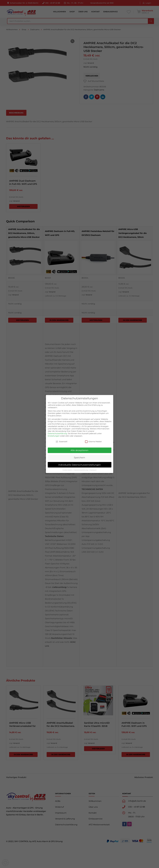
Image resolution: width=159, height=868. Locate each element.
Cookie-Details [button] (67, 470)
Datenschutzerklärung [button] (81, 470)
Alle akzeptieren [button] (79, 450)
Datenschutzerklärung (57, 433)
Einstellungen (54, 436)
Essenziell (62, 442)
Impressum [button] (93, 470)
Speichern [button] (79, 458)
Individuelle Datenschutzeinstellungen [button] (80, 465)
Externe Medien (93, 442)
